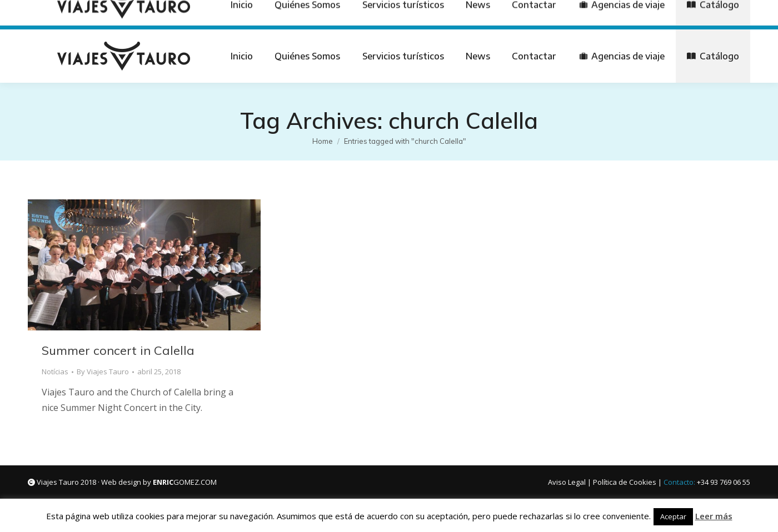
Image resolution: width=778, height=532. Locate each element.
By (103, 372)
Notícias (55, 372)
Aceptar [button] (673, 516)
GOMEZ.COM (185, 482)
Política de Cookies (625, 482)
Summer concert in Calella (118, 350)
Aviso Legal (567, 482)
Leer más (714, 516)
